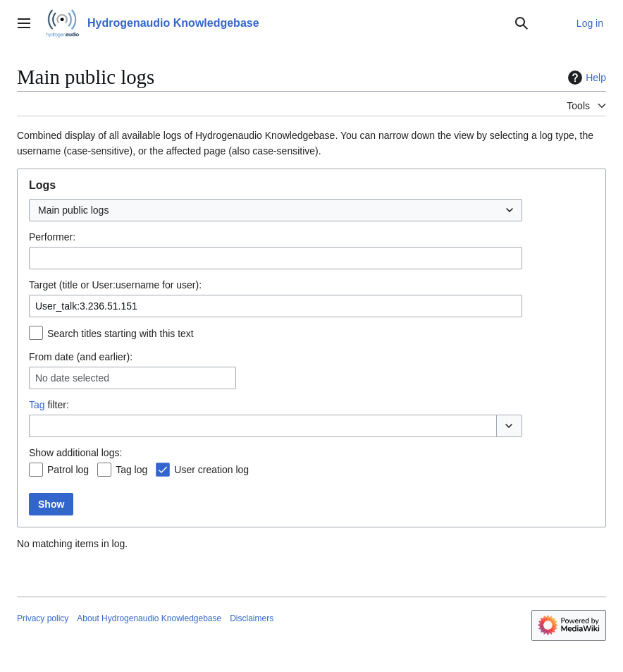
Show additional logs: (75, 453)
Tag (37, 405)
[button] (509, 426)
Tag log (131, 470)
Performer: (52, 237)
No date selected (72, 378)
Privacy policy (43, 618)
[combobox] (276, 210)
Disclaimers (252, 618)
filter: (49, 405)
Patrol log (68, 470)
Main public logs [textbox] (73, 210)
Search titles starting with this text (121, 334)
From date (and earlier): (81, 357)
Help (585, 78)
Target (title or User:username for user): (115, 285)
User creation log (211, 470)
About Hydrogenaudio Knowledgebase (149, 618)
